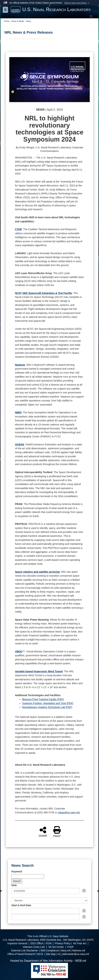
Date (14, 885)
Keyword (17, 872)
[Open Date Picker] (84, 891)
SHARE (43, 832)
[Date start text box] (45, 911)
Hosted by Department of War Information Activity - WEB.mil (48, 961)
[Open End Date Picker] (84, 917)
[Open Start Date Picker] (84, 911)
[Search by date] (45, 891)
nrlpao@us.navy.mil (69, 812)
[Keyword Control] (28, 876)
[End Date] (45, 917)
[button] (77, 3)
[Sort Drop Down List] (49, 900)
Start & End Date (21, 905)
